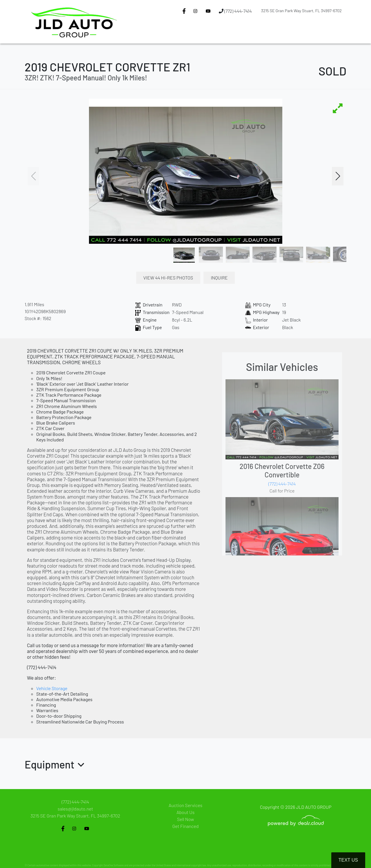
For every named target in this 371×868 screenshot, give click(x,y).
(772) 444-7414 (235, 11)
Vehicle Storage (52, 688)
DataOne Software (114, 865)
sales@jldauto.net (75, 809)
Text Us (348, 860)
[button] (189, 33)
